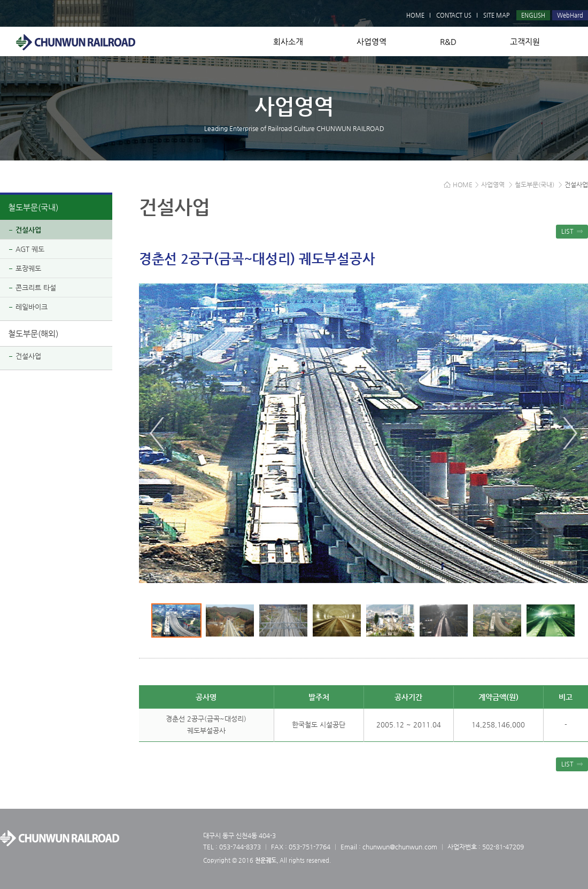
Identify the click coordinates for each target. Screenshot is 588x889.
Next (570, 433)
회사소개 (288, 41)
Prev (157, 433)
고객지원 (525, 41)
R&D (448, 41)
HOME (415, 15)
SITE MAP (496, 15)
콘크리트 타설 (36, 288)
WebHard (570, 15)
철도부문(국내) (33, 207)
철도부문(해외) (33, 334)
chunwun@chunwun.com (400, 847)
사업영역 (372, 41)
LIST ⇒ (572, 231)
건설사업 (28, 230)
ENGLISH (533, 15)
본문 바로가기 (0, 0)
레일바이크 (32, 307)
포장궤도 (28, 268)
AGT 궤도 (30, 249)
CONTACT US (454, 15)
